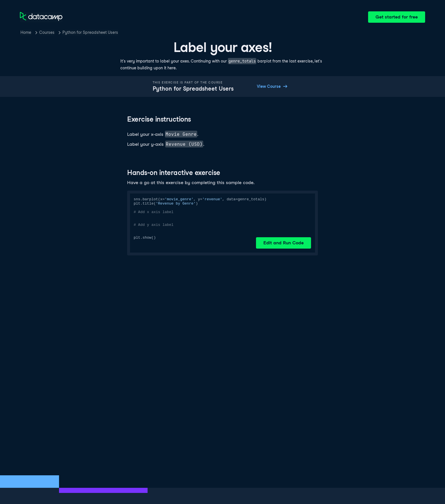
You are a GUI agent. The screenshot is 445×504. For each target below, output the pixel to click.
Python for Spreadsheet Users (90, 32)
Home (26, 32)
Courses (47, 32)
